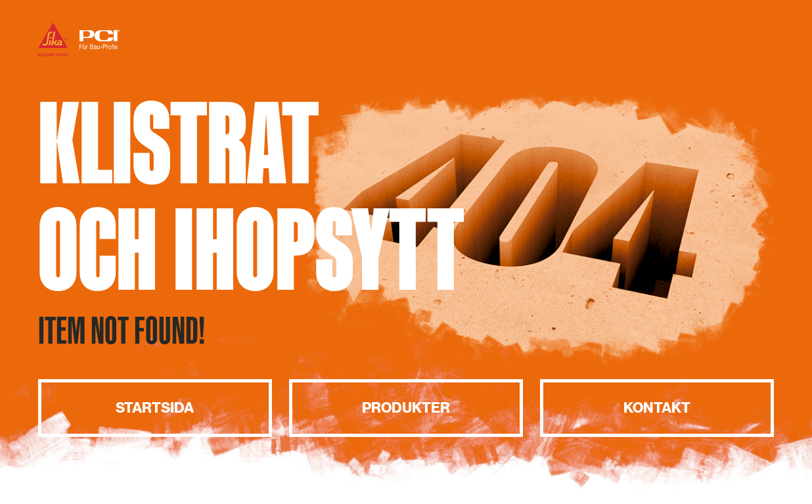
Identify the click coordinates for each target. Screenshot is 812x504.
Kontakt (657, 408)
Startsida (155, 408)
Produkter (406, 408)
